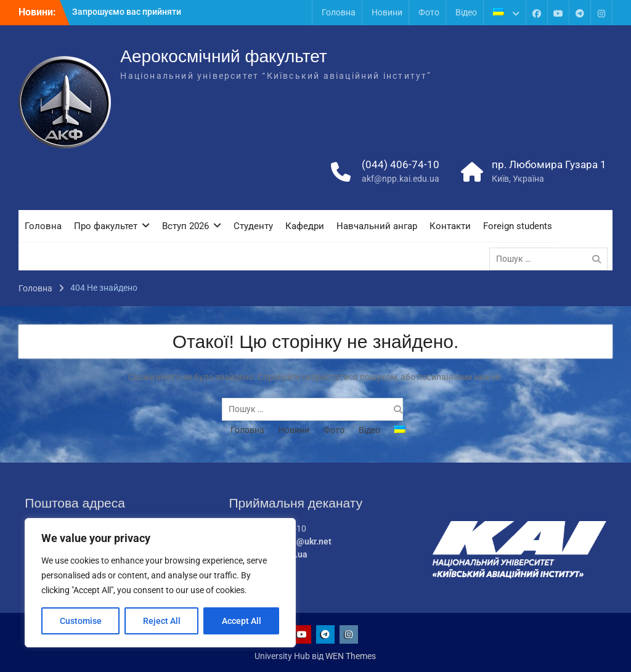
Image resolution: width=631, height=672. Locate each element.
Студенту (253, 226)
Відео (466, 12)
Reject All (162, 621)
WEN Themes (351, 656)
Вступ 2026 (185, 226)
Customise (81, 621)
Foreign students (518, 226)
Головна (339, 12)
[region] (160, 583)
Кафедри (305, 226)
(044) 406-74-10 (401, 164)
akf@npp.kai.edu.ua (401, 179)
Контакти (450, 226)
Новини (387, 12)
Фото (429, 12)
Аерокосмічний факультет (223, 56)
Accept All (242, 621)
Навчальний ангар (377, 226)
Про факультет (106, 226)
